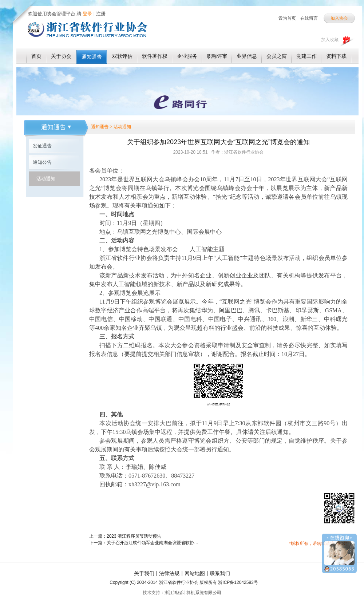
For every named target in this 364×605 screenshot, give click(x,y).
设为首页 (287, 18)
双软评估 (122, 56)
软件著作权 (155, 56)
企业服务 (187, 56)
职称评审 (217, 56)
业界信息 (247, 56)
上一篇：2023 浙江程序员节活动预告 (125, 536)
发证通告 (42, 146)
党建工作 (306, 56)
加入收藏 (330, 40)
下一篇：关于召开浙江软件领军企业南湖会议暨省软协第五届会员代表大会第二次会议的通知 (144, 543)
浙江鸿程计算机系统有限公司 (193, 593)
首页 (36, 56)
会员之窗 (277, 56)
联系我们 (220, 573)
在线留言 (309, 18)
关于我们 (144, 573)
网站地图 (195, 573)
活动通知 (46, 179)
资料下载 (336, 56)
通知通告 (92, 57)
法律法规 (169, 573)
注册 (101, 14)
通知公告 (42, 162)
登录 (87, 14)
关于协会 (61, 56)
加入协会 (339, 18)
